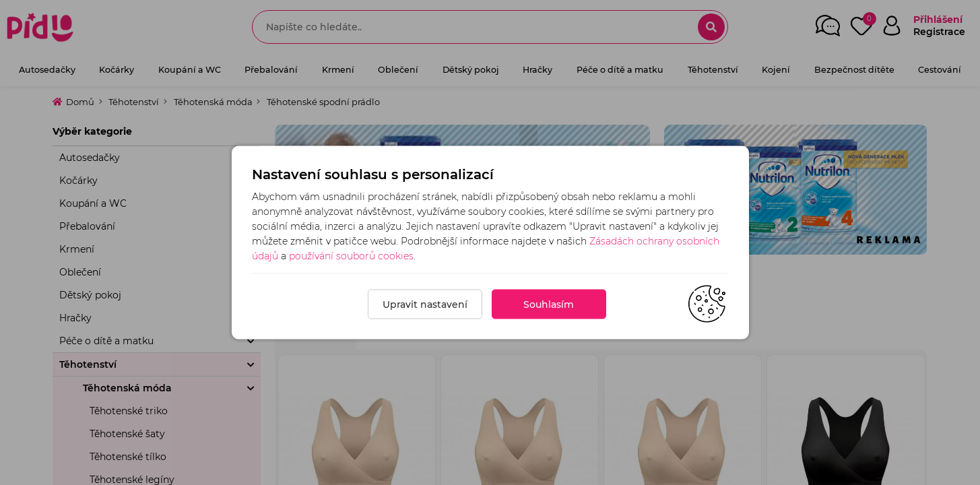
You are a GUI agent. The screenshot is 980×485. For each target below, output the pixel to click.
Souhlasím (549, 304)
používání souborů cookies (351, 256)
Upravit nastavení (425, 304)
